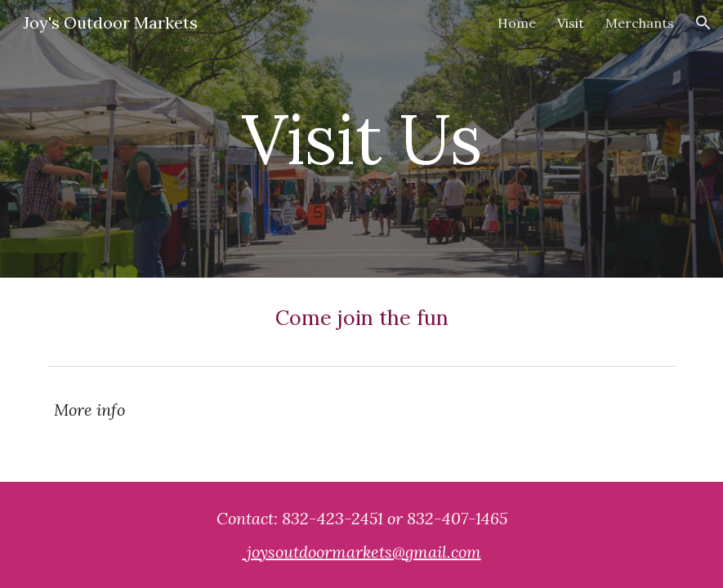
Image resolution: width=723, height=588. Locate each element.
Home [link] (517, 23)
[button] (703, 23)
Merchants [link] (640, 23)
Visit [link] (571, 23)
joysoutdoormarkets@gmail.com (362, 552)
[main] (361, 138)
